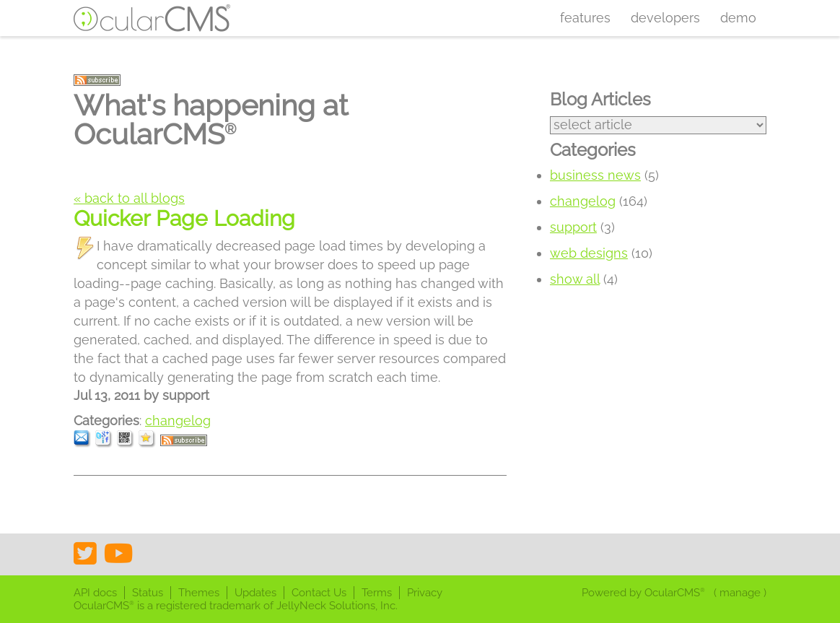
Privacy (425, 593)
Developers (665, 18)
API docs (95, 593)
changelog (178, 421)
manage (740, 593)
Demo (738, 18)
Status (148, 593)
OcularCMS (675, 593)
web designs (589, 253)
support (573, 227)
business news (595, 175)
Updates (255, 593)
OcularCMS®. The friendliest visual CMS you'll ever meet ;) (152, 18)
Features (585, 18)
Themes (199, 593)
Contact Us (319, 593)
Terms (377, 593)
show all (575, 279)
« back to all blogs (129, 198)
